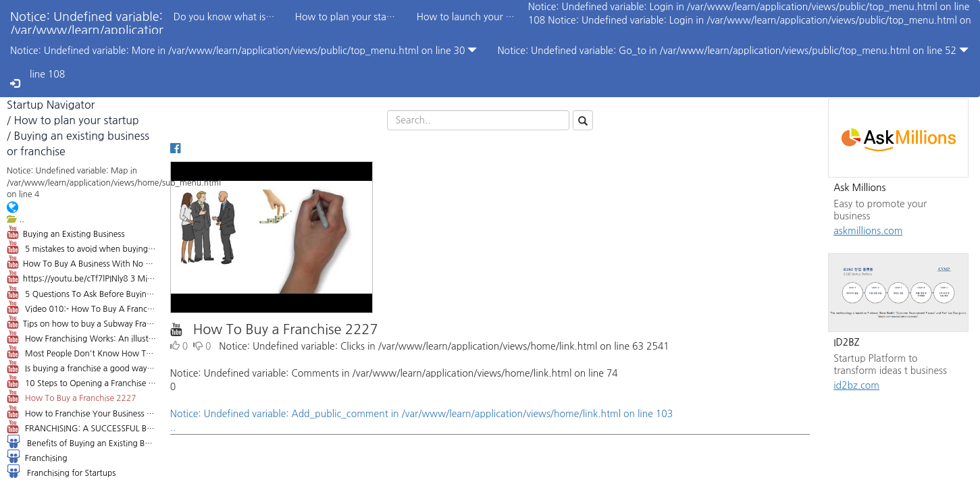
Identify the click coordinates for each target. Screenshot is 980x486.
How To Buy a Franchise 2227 (71, 396)
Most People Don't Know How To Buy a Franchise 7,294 (82, 352)
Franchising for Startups (61, 471)
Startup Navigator (51, 105)
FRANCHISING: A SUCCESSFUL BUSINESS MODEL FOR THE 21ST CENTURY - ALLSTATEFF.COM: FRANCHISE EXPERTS (82, 427)
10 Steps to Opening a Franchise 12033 (82, 381)
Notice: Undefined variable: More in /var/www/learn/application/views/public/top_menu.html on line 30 (243, 50)
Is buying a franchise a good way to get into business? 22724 (82, 367)
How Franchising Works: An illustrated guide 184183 (82, 337)
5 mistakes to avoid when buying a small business (82, 247)
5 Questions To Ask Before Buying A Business (82, 292)
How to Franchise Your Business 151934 (82, 412)
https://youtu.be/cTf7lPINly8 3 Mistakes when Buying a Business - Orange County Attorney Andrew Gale (82, 277)
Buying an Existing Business (66, 232)
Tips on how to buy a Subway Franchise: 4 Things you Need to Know (82, 322)
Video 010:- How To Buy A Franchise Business (82, 307)
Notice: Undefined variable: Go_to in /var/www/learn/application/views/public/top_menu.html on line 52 (732, 50)
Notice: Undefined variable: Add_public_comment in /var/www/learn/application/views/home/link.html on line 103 (490, 422)
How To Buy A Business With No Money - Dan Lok (82, 262)
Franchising (37, 456)
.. (16, 219)
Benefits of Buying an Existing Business (82, 441)
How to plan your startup (76, 120)
